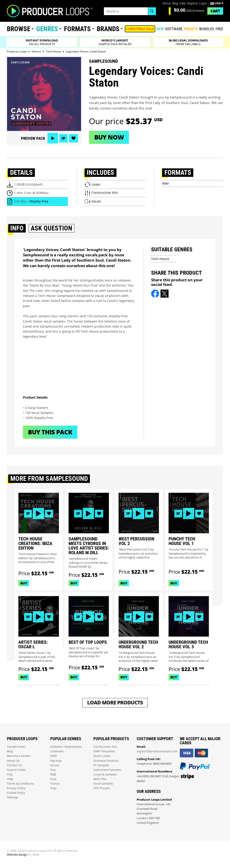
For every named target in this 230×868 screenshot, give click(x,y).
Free (219, 29)
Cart (215, 11)
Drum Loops (102, 756)
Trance (55, 784)
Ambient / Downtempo (66, 747)
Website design (17, 855)
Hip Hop (56, 761)
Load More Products (115, 702)
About (167, 3)
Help (183, 3)
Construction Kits (105, 747)
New (160, 29)
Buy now (109, 137)
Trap (53, 788)
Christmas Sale (140, 29)
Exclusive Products (106, 761)
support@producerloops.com (157, 751)
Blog (175, 3)
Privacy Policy (16, 788)
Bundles (207, 29)
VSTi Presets (102, 788)
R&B (53, 774)
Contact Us (14, 765)
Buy (24, 583)
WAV (165, 183)
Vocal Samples (103, 784)
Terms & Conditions (20, 784)
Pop (53, 770)
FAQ (10, 774)
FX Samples (101, 765)
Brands (108, 29)
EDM (53, 756)
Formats (77, 29)
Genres (47, 29)
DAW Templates (104, 751)
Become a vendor (19, 756)
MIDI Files (100, 779)
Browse (19, 29)
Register (193, 3)
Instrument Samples (107, 770)
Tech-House (160, 259)
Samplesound (103, 61)
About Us (13, 761)
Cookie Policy (16, 793)
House (55, 765)
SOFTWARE (174, 29)
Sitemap (12, 797)
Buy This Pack (50, 432)
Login (203, 3)
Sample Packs (16, 747)
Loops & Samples (105, 774)
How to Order (16, 770)
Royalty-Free (39, 201)
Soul (53, 779)
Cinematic (57, 751)
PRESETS (191, 29)
